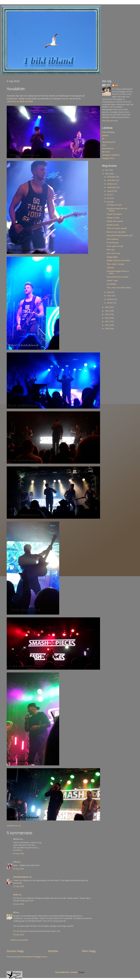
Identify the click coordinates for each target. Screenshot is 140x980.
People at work (113, 225)
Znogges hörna (108, 158)
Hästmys (110, 268)
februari (111, 299)
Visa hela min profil (110, 121)
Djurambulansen (109, 142)
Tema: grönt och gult (115, 246)
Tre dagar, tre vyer (114, 205)
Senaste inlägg (15, 951)
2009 (107, 329)
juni (109, 198)
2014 (107, 311)
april (109, 292)
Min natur (106, 152)
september (112, 187)
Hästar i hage (112, 281)
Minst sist (110, 250)
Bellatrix (105, 136)
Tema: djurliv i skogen (115, 264)
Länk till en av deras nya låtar (20, 101)
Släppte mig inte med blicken (118, 261)
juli (109, 195)
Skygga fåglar (112, 257)
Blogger (81, 972)
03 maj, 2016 (19, 854)
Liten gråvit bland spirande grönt (120, 236)
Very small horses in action (118, 277)
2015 (107, 307)
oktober (111, 184)
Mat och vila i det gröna (116, 232)
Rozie (16, 895)
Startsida (53, 951)
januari (110, 303)
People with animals (115, 221)
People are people (114, 214)
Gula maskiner (113, 239)
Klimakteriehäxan (21, 877)
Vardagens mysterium (111, 155)
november (112, 180)
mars (109, 296)
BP (15, 912)
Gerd (104, 145)
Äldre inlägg (89, 951)
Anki (15, 862)
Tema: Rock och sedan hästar (119, 288)
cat (116, 85)
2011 (107, 322)
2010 (107, 325)
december (112, 177)
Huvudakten (111, 284)
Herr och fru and (113, 253)
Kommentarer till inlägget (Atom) (34, 957)
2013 (107, 314)
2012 (107, 318)
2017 (107, 170)
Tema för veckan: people (117, 228)
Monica (16, 839)
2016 (107, 174)
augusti (110, 191)
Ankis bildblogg (108, 132)
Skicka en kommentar (19, 940)
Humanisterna (108, 148)
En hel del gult (112, 243)
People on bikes (113, 218)
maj (109, 202)
